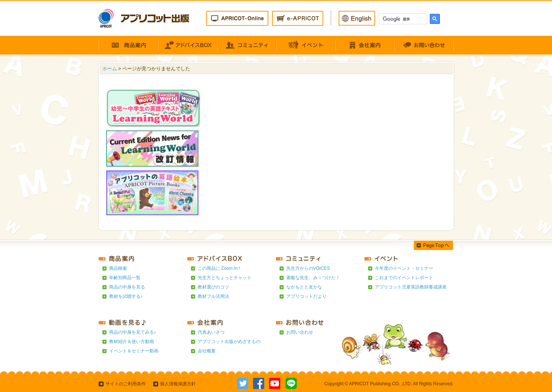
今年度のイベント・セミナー (404, 268)
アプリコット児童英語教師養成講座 (411, 287)
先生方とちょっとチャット (225, 278)
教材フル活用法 (213, 296)
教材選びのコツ (213, 287)
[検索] (402, 19)
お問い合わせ (300, 332)
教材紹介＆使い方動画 (132, 342)
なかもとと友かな (304, 287)
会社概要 (207, 351)
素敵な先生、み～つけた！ (313, 278)
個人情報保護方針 (178, 384)
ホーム (110, 69)
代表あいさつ (211, 332)
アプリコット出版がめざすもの (229, 342)
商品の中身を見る (127, 287)
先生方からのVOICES (308, 268)
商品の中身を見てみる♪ (133, 332)
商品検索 (118, 268)
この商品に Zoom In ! (219, 268)
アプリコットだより (306, 296)
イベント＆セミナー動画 (134, 351)
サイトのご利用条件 (126, 384)
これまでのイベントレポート (404, 278)
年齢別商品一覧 (125, 278)
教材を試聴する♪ (126, 296)
